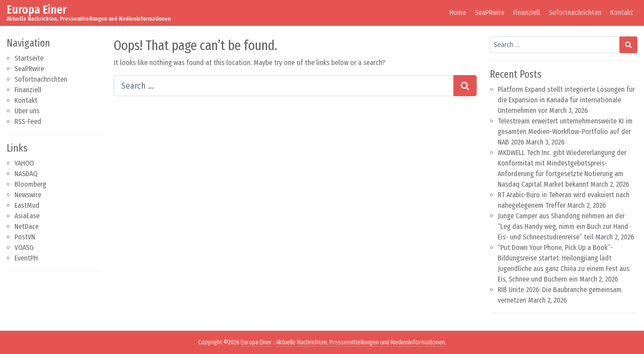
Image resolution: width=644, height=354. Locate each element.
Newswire (28, 195)
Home (458, 13)
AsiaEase (27, 216)
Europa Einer (37, 9)
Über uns (27, 111)
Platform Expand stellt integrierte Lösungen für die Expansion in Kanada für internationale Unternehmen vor (566, 100)
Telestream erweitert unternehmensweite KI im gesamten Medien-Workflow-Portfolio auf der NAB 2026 (565, 132)
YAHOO (24, 163)
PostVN (25, 237)
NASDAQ (26, 174)
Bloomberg (30, 184)
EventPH (26, 258)
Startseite (29, 58)
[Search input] (284, 86)
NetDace (27, 226)
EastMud (27, 205)
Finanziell (526, 13)
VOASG (24, 247)
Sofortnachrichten (575, 13)
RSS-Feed (28, 121)
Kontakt (622, 13)
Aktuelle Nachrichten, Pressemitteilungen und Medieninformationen (360, 342)
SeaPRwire (490, 13)
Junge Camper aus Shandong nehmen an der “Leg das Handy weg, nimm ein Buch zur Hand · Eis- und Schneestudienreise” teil (564, 226)
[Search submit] (465, 86)
